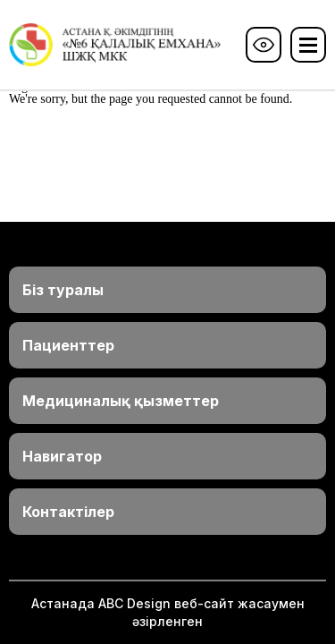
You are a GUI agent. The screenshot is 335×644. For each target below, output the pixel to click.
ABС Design (134, 603)
